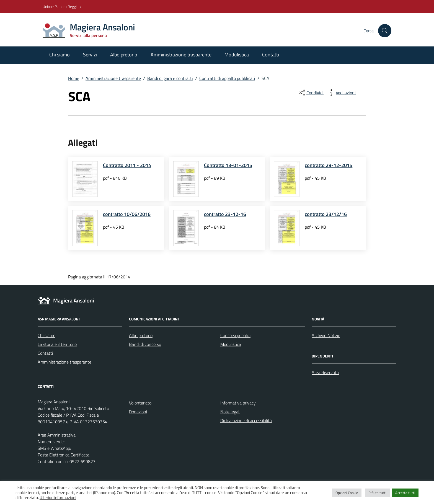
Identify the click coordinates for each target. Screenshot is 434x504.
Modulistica (237, 55)
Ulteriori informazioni (58, 498)
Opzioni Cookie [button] (347, 493)
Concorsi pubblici (235, 335)
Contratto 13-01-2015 (228, 165)
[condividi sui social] (311, 93)
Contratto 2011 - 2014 (127, 165)
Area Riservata (325, 372)
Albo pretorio (124, 55)
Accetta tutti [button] (405, 493)
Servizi (90, 55)
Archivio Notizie (326, 335)
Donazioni (138, 412)
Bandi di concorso (145, 344)
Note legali (230, 412)
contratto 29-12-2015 (329, 165)
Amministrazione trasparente (181, 55)
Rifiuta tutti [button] (377, 493)
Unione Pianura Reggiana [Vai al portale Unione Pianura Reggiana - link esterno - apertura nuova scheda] (63, 6)
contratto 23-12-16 (225, 214)
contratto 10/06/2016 (127, 214)
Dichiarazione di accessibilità (246, 421)
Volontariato (140, 403)
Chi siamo (60, 55)
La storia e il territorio (57, 344)
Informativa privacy (238, 403)
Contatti (271, 55)
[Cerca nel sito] (385, 31)
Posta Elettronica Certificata (64, 455)
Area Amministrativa (57, 435)
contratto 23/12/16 (326, 214)
